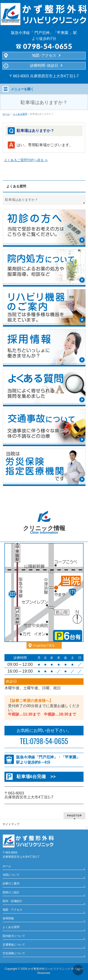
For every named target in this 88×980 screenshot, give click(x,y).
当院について (11, 875)
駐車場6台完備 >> (36, 777)
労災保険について (14, 953)
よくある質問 (16, 186)
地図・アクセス (12, 910)
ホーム (7, 866)
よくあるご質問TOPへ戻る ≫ (26, 160)
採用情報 (8, 918)
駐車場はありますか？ (22, 200)
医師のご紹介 (11, 892)
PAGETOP (75, 815)
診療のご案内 (11, 883)
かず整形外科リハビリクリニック (49, 969)
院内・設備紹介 (12, 901)
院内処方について (14, 936)
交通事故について (14, 945)
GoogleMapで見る (44, 645)
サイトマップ (11, 824)
